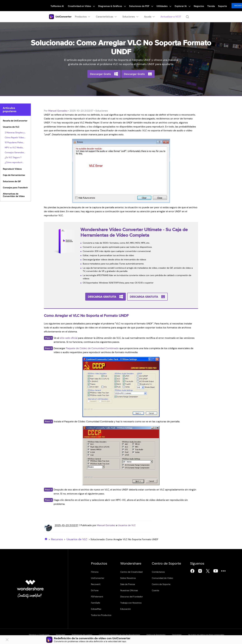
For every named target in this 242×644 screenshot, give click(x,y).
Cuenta (158, 590)
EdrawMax (96, 608)
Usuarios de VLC (128, 525)
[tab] (15, 121)
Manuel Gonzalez (58, 111)
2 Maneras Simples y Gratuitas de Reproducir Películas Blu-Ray (15, 133)
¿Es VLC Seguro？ (13, 158)
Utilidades (161, 6)
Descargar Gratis (100, 74)
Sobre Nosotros (129, 578)
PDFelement (97, 596)
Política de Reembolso (161, 634)
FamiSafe (96, 602)
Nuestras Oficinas (130, 590)
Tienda (204, 6)
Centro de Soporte (164, 584)
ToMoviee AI (60, 6)
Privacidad (62, 634)
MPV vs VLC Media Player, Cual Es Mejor (15, 148)
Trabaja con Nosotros (132, 602)
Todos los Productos (101, 615)
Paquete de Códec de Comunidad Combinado (92, 348)
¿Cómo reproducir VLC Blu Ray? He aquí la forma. (15, 163)
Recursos (57, 539)
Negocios (193, 6)
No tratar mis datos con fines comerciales (214, 634)
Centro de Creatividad (133, 571)
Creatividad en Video (83, 6)
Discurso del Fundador (133, 596)
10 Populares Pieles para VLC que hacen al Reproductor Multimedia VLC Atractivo (14, 143)
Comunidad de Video (165, 578)
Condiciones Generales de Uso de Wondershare (123, 634)
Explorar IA (178, 6)
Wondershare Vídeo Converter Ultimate (121, 229)
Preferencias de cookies (84, 634)
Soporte (214, 6)
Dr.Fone (95, 590)
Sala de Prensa (129, 584)
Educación (127, 608)
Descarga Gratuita (102, 297)
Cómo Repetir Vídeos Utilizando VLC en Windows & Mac (15, 138)
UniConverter (98, 578)
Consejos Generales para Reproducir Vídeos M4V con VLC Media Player (15, 153)
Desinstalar (183, 634)
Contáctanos (161, 571)
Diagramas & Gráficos (112, 6)
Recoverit (96, 584)
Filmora (95, 571)
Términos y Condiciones (39, 634)
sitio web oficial (69, 337)
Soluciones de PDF (139, 6)
